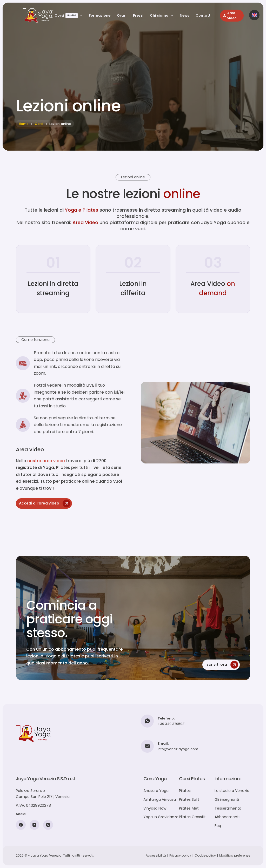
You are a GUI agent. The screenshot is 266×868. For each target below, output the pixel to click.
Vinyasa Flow (155, 808)
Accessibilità (156, 855)
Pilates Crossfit (192, 817)
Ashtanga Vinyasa (160, 799)
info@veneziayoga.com (178, 749)
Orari (122, 15)
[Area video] (232, 16)
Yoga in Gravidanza (161, 817)
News (184, 15)
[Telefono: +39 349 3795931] (147, 721)
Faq (218, 826)
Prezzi (138, 15)
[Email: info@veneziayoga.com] (147, 746)
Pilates (185, 791)
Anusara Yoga (156, 791)
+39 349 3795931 (172, 724)
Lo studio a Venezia (232, 791)
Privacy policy (180, 855)
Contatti (204, 15)
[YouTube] (35, 825)
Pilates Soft (189, 799)
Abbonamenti (227, 817)
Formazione (100, 15)
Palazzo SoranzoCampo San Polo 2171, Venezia (43, 794)
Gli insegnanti (227, 799)
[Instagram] (48, 825)
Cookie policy (205, 855)
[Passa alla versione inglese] (254, 15)
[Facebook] (21, 825)
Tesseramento (228, 808)
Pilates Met (189, 808)
